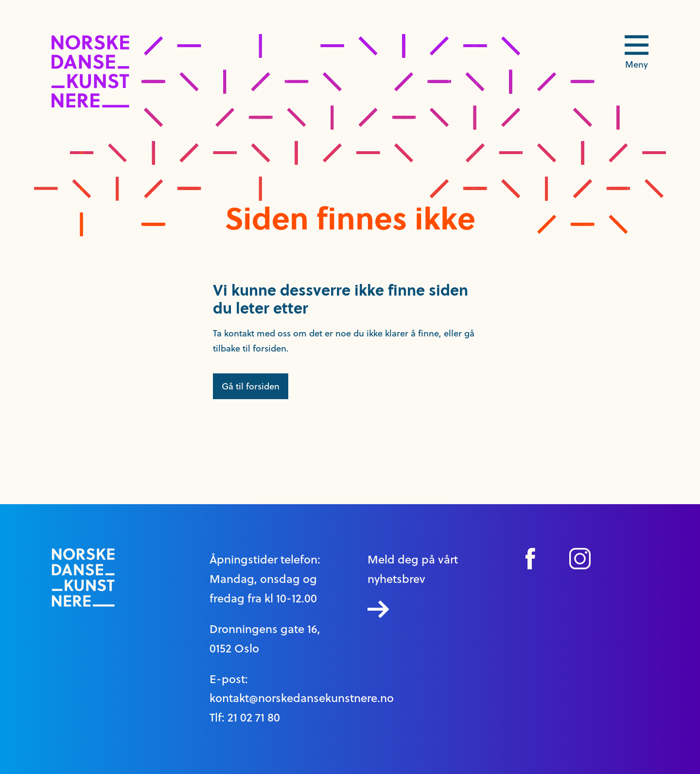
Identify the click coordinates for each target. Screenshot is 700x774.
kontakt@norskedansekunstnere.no (302, 698)
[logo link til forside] (90, 105)
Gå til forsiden (251, 386)
